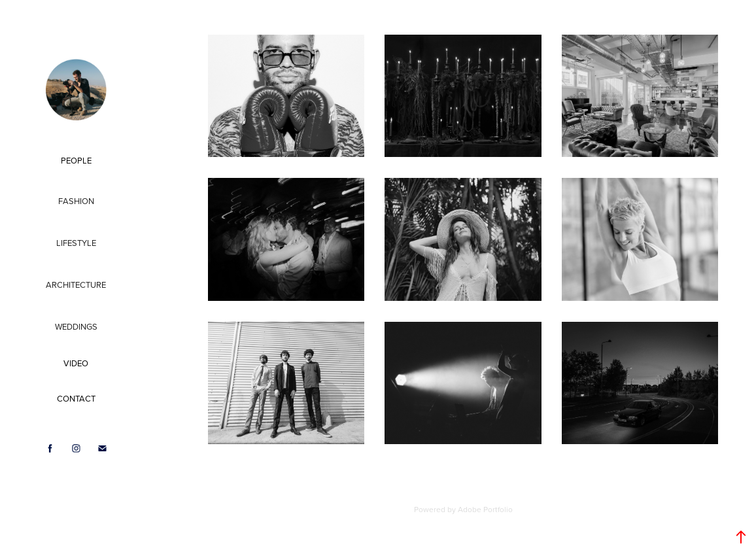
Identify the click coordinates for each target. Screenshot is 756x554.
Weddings (76, 326)
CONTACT (76, 398)
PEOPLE (76, 160)
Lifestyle (76, 243)
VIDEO (76, 363)
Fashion (76, 201)
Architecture (76, 285)
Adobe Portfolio (485, 509)
